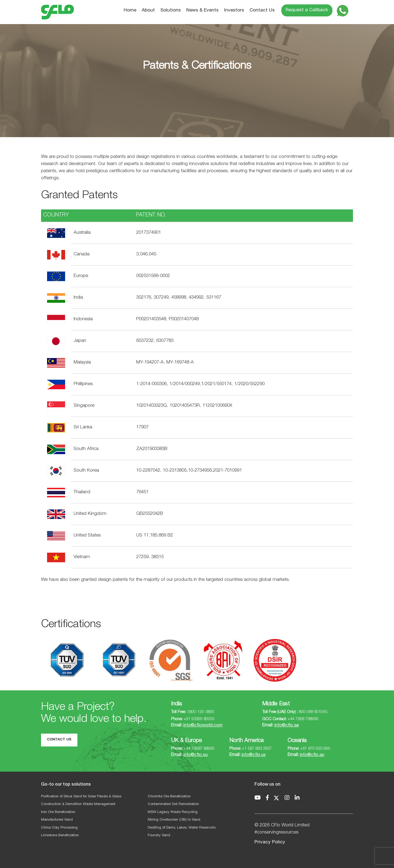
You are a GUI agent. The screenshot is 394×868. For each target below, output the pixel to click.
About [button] (148, 11)
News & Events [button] (202, 11)
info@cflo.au (312, 755)
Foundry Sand (159, 836)
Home (130, 11)
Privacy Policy (270, 842)
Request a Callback (307, 10)
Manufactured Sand (57, 820)
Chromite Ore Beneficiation (169, 797)
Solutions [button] (171, 11)
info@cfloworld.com (203, 726)
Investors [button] (234, 11)
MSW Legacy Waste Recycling (173, 812)
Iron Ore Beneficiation (58, 812)
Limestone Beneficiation (60, 836)
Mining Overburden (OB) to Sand (174, 820)
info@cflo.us (254, 755)
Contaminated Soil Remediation (173, 804)
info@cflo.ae (287, 726)
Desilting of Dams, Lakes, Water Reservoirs (182, 828)
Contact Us (262, 11)
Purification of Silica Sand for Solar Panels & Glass (81, 797)
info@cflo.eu (195, 755)
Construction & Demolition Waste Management (78, 804)
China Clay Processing (59, 828)
